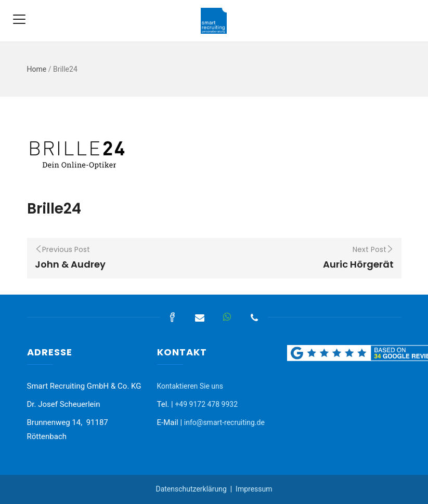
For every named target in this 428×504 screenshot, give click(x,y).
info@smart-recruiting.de (224, 422)
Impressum (254, 489)
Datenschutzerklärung (191, 489)
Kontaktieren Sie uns (190, 386)
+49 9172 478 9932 (206, 404)
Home (37, 69)
